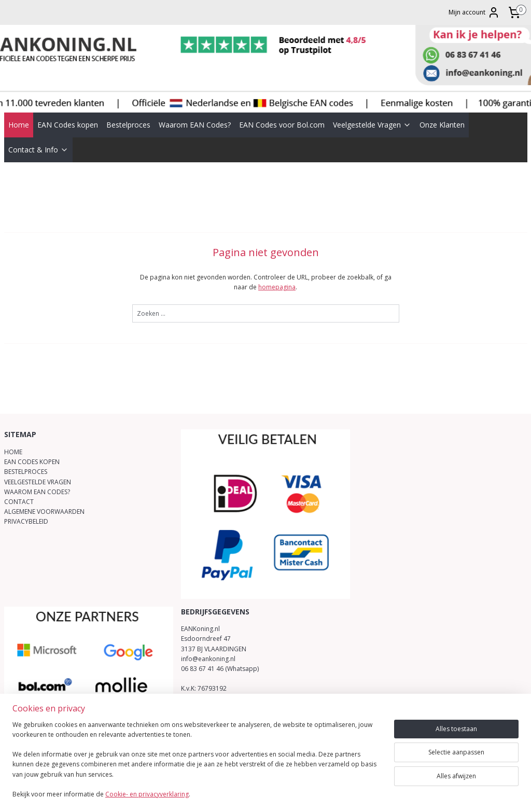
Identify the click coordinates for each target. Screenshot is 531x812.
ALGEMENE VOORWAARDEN (44, 496)
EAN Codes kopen (68, 109)
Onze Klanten (442, 109)
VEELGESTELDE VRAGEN (38, 466)
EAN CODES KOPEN (32, 447)
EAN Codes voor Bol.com (282, 109)
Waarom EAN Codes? (195, 109)
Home (19, 109)
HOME (13, 437)
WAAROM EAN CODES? (37, 476)
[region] (197, 766)
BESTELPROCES (26, 457)
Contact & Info (38, 134)
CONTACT (19, 487)
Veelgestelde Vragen (372, 109)
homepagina (277, 272)
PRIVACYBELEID (26, 506)
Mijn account (474, 12)
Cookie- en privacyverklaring (147, 794)
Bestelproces (128, 109)
